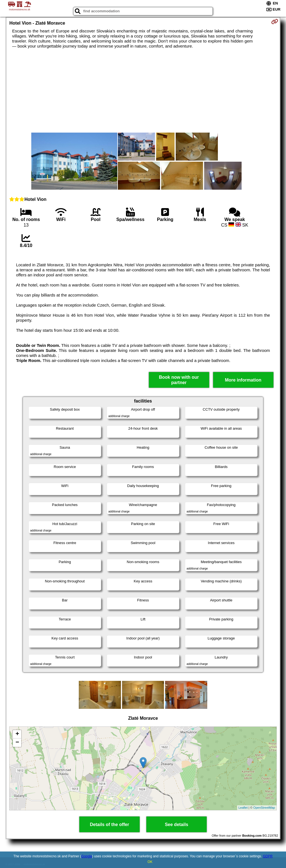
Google (87, 856)
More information (243, 380)
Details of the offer (109, 825)
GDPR (268, 856)
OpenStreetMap (264, 808)
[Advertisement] (143, 91)
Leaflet (243, 808)
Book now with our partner (179, 380)
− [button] (17, 743)
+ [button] (17, 734)
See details (177, 825)
